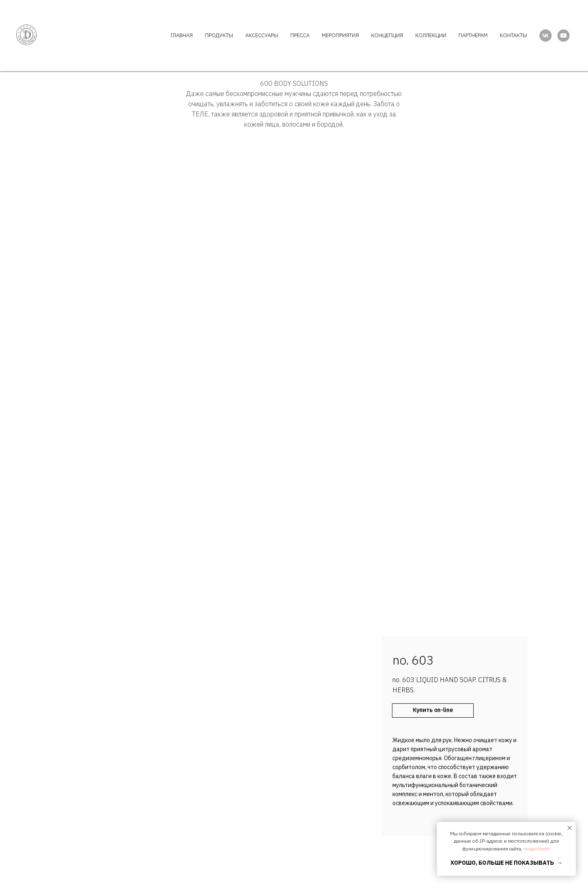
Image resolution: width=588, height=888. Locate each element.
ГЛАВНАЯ (182, 35)
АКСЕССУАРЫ (262, 35)
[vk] (546, 36)
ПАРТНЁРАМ (473, 35)
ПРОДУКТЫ (219, 35)
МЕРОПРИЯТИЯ (340, 35)
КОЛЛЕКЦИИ (431, 35)
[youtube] (563, 36)
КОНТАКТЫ (513, 35)
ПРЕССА (300, 35)
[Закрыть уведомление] (570, 828)
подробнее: (537, 849)
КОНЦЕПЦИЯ (387, 35)
